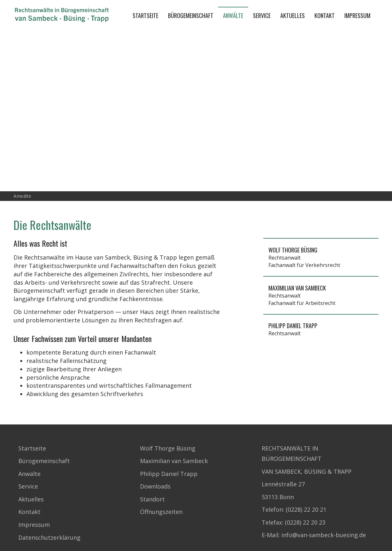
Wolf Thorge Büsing (168, 448)
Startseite (145, 15)
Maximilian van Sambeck (174, 461)
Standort (152, 499)
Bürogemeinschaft (191, 15)
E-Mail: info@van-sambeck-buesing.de (314, 535)
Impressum (357, 15)
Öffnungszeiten (161, 512)
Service (262, 15)
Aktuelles (293, 15)
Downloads (155, 486)
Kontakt (325, 15)
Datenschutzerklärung (49, 537)
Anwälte (233, 15)
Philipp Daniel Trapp (169, 474)
